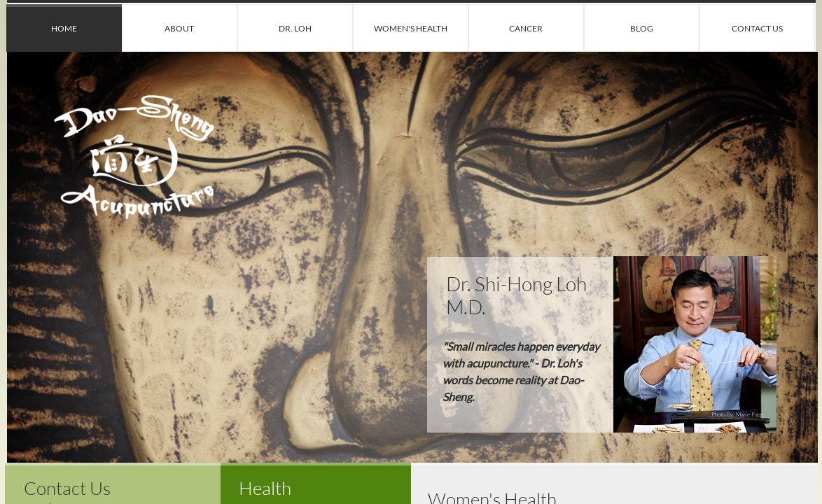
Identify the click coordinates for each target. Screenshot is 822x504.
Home (64, 28)
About (179, 28)
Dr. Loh (295, 28)
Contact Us (757, 28)
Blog (642, 28)
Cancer (526, 28)
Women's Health (411, 28)
